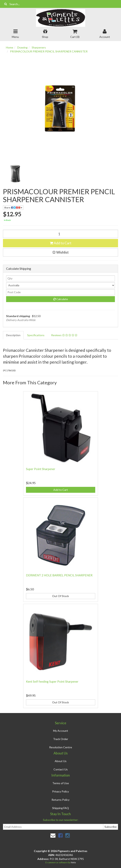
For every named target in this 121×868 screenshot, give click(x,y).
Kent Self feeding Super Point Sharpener (52, 681)
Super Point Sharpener (41, 469)
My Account (61, 731)
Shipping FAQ (60, 808)
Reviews (64, 335)
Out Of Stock (60, 596)
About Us (61, 761)
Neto (73, 862)
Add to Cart (61, 243)
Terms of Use (61, 783)
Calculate (61, 299)
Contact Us (61, 769)
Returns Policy (60, 800)
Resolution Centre (61, 747)
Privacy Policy (60, 791)
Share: (13, 208)
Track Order (61, 739)
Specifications (36, 335)
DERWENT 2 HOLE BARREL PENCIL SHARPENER (59, 575)
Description (13, 335)
